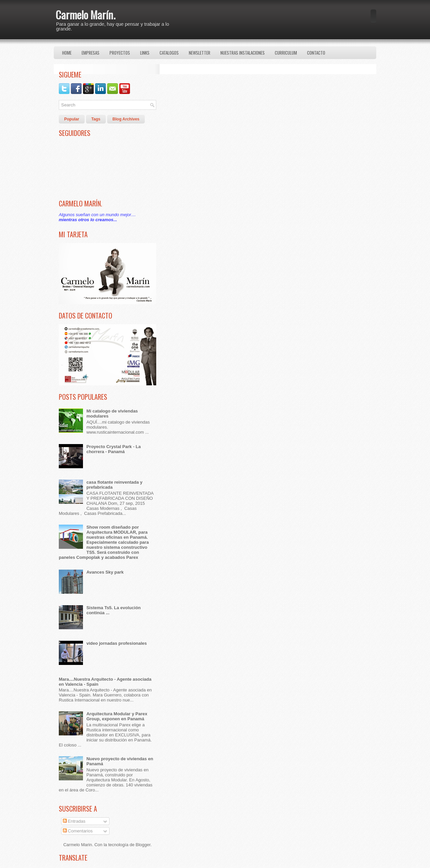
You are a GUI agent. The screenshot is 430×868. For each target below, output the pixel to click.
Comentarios (78, 831)
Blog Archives (126, 119)
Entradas (74, 821)
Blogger (143, 845)
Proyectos (120, 53)
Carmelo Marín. (85, 15)
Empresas (91, 53)
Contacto (316, 53)
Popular (72, 119)
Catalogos (169, 53)
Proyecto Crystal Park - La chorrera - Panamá (114, 449)
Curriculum (286, 53)
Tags (96, 119)
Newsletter (200, 53)
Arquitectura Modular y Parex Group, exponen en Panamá (117, 716)
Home (67, 53)
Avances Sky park (105, 572)
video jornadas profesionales (117, 643)
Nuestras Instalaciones (243, 53)
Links (145, 53)
